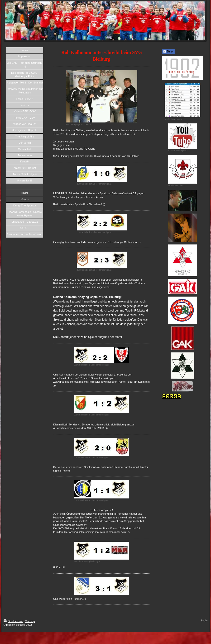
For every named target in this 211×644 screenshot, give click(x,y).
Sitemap (30, 621)
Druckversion (13, 621)
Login (204, 620)
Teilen (169, 52)
